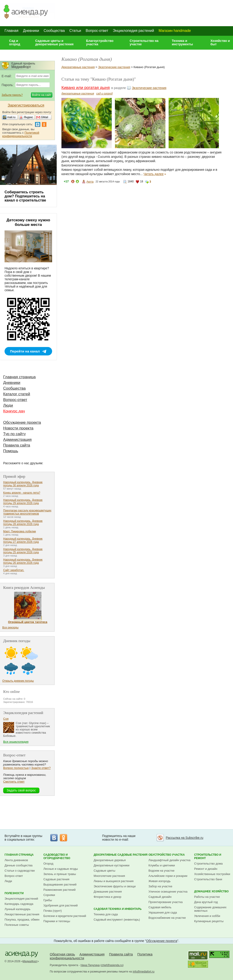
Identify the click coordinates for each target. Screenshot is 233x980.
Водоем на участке (162, 871)
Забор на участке (161, 886)
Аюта (90, 182)
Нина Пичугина (90, 965)
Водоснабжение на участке (167, 918)
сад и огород (104, 94)
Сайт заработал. (14, 570)
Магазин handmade (175, 31)
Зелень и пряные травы (60, 874)
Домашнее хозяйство (211, 891)
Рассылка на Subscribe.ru (184, 838)
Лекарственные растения (22, 914)
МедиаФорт (30, 961)
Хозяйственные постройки (212, 874)
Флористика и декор (108, 897)
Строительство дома (208, 864)
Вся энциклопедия (16, 742)
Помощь (11, 451)
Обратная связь (62, 954)
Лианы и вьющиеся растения (114, 881)
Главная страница (19, 377)
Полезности (14, 893)
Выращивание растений (60, 884)
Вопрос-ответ (97, 31)
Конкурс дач (14, 411)
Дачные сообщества (19, 865)
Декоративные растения (78, 67)
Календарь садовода (19, 904)
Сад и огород (15, 42)
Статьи (75, 31)
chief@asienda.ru (112, 965)
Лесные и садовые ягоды (61, 869)
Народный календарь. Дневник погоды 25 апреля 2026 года (23, 551)
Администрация (17, 440)
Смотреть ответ (14, 782)
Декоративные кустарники (112, 865)
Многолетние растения (109, 876)
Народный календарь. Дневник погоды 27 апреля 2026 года (23, 540)
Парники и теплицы (57, 921)
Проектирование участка (166, 902)
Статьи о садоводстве (20, 871)
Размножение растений (60, 890)
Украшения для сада (163, 912)
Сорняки (49, 895)
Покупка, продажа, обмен (22, 920)
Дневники (31, 31)
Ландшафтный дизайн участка (170, 860)
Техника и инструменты (182, 42)
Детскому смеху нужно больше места (28, 222)
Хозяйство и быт (220, 42)
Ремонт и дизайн (206, 869)
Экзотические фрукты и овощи (115, 886)
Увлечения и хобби (207, 916)
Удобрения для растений (61, 905)
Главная (11, 31)
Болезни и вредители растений (65, 916)
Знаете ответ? (41, 768)
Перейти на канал (25, 351)
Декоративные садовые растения (121, 855)
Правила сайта (17, 445)
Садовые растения (56, 879)
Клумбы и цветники (162, 865)
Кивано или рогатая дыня (86, 88)
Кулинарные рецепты (209, 921)
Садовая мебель (160, 907)
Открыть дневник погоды (18, 681)
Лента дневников (16, 860)
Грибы (48, 900)
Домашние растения (108, 892)
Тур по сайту (14, 434)
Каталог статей (17, 394)
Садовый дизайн (160, 897)
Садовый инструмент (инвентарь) (117, 920)
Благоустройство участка (100, 42)
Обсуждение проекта (22, 422)
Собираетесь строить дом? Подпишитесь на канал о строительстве (25, 196)
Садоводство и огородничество (57, 856)
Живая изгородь (160, 881)
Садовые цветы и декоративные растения (54, 42)
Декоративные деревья (110, 860)
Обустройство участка (167, 855)
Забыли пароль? (12, 95)
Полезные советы (17, 925)
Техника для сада (106, 914)
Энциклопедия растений (133, 31)
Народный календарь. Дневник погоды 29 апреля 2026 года (23, 502)
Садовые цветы (105, 871)
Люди (8, 405)
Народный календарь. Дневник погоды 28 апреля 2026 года (23, 523)
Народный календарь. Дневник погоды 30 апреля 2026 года (23, 484)
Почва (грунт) (53, 911)
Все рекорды (10, 628)
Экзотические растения (114, 67)
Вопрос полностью (16, 768)
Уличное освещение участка (168, 892)
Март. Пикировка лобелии (20, 531)
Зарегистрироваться (26, 105)
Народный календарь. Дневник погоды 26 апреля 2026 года (23, 561)
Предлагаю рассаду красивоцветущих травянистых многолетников (27, 512)
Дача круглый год (206, 902)
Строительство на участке (144, 42)
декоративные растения (78, 94)
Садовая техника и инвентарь (118, 909)
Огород (48, 864)
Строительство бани (208, 879)
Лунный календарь (18, 909)
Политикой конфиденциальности (21, 134)
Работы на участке (207, 897)
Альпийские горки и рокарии (168, 876)
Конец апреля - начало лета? (22, 493)
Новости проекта (18, 428)
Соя (6, 719)
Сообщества (54, 31)
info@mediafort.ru (144, 972)
